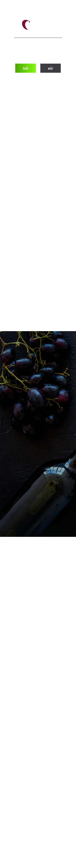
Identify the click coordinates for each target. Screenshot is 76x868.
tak (26, 68)
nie (51, 68)
